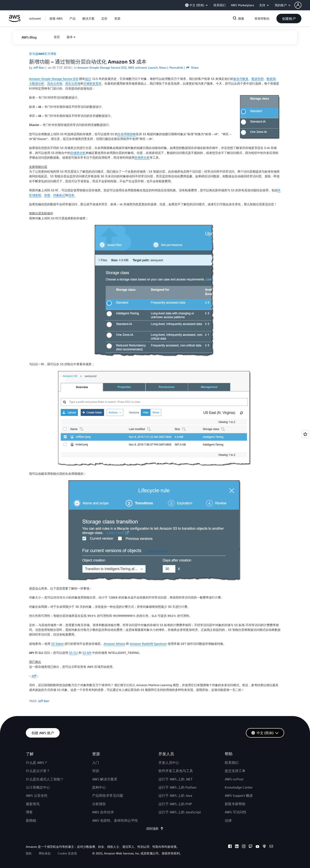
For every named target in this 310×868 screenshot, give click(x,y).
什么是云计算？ (38, 771)
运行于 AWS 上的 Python (177, 787)
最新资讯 (33, 804)
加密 (47, 195)
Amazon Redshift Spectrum (148, 644)
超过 (88, 79)
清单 (71, 195)
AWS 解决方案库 (105, 779)
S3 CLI (73, 653)
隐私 (29, 853)
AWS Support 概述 (239, 795)
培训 (96, 771)
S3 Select (57, 644)
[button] (302, 5)
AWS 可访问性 (236, 812)
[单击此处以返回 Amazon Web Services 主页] (15, 21)
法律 (228, 820)
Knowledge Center (239, 787)
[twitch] (251, 847)
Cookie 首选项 (67, 853)
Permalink (176, 67)
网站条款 (45, 853)
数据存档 (257, 79)
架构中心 (99, 787)
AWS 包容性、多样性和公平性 (115, 820)
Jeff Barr (39, 67)
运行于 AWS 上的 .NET (175, 779)
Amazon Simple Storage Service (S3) (54, 79)
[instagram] (244, 847)
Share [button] (192, 67)
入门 (96, 763)
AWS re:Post (234, 779)
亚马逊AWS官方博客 (43, 54)
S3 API (87, 653)
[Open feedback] (305, 434)
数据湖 (271, 79)
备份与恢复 (241, 79)
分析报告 (99, 804)
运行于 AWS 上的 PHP (175, 804)
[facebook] (230, 847)
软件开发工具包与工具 (176, 771)
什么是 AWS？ (37, 763)
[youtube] (257, 847)
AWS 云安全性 (37, 795)
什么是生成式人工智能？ (45, 779)
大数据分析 (37, 83)
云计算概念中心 (38, 787)
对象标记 (59, 195)
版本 (70, 37)
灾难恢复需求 (92, 83)
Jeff (34, 676)
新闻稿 (31, 820)
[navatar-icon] (298, 5)
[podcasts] (264, 847)
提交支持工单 (235, 771)
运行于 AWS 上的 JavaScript (180, 812)
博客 (29, 812)
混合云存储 (55, 83)
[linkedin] (237, 847)
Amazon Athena (114, 644)
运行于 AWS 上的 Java (175, 795)
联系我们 (232, 763)
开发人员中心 (169, 763)
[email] (271, 847)
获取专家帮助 (235, 804)
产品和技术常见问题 (108, 795)
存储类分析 (78, 153)
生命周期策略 (127, 134)
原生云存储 (73, 83)
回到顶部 (155, 829)
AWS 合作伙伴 (103, 812)
